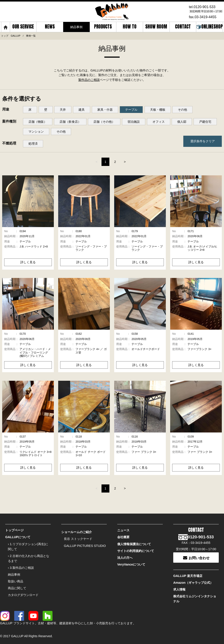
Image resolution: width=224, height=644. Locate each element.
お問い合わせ (196, 558)
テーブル (131, 110)
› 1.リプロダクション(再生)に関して (28, 547)
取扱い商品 (16, 581)
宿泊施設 (134, 122)
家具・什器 (105, 110)
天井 (63, 110)
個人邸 (182, 122)
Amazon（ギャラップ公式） (193, 583)
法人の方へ (125, 558)
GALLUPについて (18, 537)
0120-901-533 (205, 7)
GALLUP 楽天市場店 (188, 576)
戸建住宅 (205, 122)
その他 (182, 110)
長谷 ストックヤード (78, 539)
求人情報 (179, 589)
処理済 (33, 144)
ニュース (123, 530)
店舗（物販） (38, 122)
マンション (36, 132)
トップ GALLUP (11, 36)
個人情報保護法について (134, 544)
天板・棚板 (158, 110)
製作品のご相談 (89, 80)
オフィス (159, 122)
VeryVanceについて (131, 564)
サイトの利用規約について (136, 551)
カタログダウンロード (23, 595)
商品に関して (17, 588)
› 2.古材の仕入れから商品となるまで (29, 558)
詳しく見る (28, 262)
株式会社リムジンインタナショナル (195, 599)
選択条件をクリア (203, 141)
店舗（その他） (104, 122)
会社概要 (123, 537)
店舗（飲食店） (70, 122)
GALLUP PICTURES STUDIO (85, 546)
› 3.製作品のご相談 (21, 568)
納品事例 (14, 575)
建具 (82, 110)
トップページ (14, 530)
